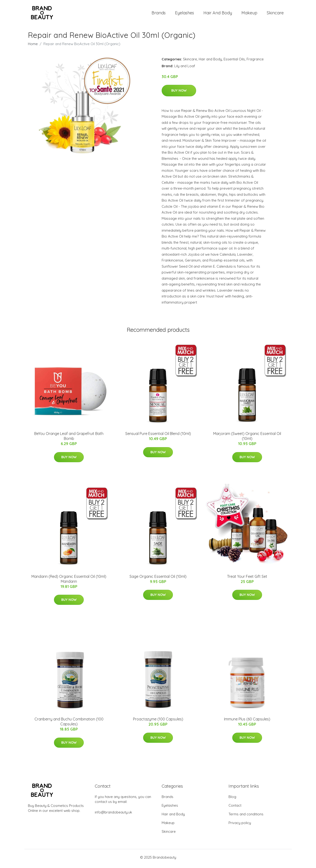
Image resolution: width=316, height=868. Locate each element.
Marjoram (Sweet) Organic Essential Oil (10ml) (247, 439)
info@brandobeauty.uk (113, 815)
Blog (232, 799)
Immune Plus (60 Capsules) (247, 722)
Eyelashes (185, 14)
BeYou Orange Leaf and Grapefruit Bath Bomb (69, 439)
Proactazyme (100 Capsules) (158, 722)
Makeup (249, 14)
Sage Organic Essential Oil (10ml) (158, 579)
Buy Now (179, 93)
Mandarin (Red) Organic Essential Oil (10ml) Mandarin (69, 581)
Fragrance (255, 61)
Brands (159, 14)
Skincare (275, 14)
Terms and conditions (246, 817)
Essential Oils (234, 61)
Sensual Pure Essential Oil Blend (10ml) (158, 436)
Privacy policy (240, 825)
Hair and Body (218, 14)
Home (33, 46)
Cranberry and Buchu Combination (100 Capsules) (69, 724)
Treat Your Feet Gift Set (247, 579)
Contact (235, 808)
